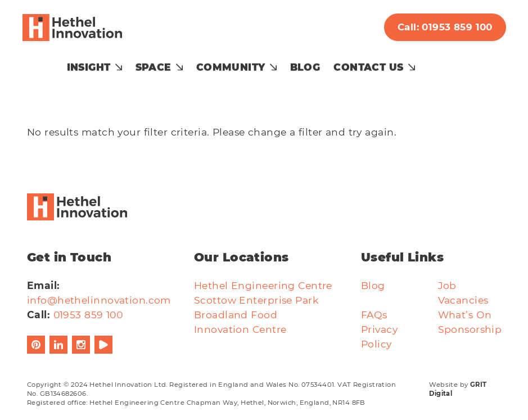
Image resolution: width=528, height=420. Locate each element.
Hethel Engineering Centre (263, 271)
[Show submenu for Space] (202, 62)
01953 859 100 (88, 300)
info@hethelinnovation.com (99, 285)
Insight (112, 62)
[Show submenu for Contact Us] (435, 62)
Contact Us (392, 62)
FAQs (374, 300)
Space (177, 62)
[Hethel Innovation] (77, 28)
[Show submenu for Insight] (142, 62)
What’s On (465, 300)
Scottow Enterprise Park (256, 285)
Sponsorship (470, 315)
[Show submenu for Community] (296, 62)
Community (254, 62)
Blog (328, 62)
